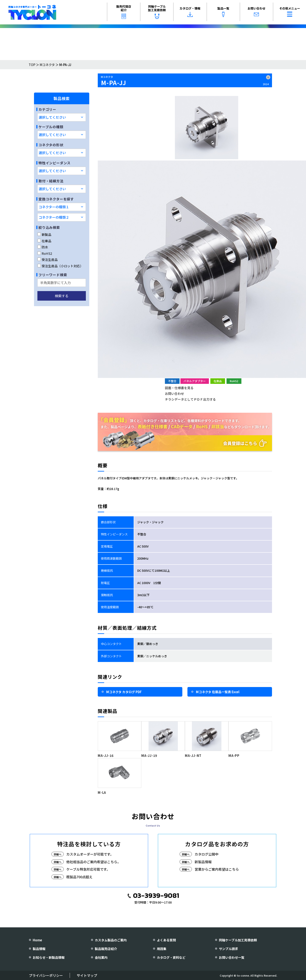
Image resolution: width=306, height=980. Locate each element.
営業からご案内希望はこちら (217, 869)
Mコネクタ (47, 65)
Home (37, 940)
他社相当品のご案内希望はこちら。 (93, 862)
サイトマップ (87, 975)
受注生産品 (47, 260)
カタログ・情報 (190, 12)
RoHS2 (45, 253)
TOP (32, 65)
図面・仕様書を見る (179, 388)
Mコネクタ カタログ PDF (124, 692)
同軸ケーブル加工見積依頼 (157, 12)
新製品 (44, 234)
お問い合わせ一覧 (232, 957)
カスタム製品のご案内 (111, 940)
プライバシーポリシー (46, 975)
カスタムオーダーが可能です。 (90, 854)
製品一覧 (223, 12)
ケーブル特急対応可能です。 (88, 869)
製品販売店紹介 (106, 949)
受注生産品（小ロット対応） (60, 266)
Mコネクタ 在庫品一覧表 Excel (218, 692)
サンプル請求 (228, 949)
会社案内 (101, 957)
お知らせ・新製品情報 (49, 957)
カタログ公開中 (207, 854)
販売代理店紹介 (124, 12)
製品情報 (39, 949)
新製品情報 (203, 862)
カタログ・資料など (171, 957)
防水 (43, 247)
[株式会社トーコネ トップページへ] (32, 12)
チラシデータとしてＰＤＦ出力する (190, 399)
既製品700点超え (79, 877)
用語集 (162, 949)
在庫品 (44, 241)
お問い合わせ (256, 12)
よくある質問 (166, 940)
